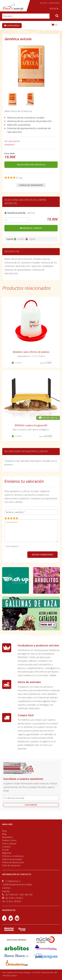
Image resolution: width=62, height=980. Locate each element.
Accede (5, 850)
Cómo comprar (9, 844)
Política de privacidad (12, 859)
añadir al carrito (31, 228)
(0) (54, 25)
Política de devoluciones (13, 862)
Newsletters (8, 837)
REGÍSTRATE (54, 3)
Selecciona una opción (31, 165)
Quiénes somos (9, 840)
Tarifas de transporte (31, 185)
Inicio (4, 831)
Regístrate (7, 853)
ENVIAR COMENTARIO (42, 555)
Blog (4, 834)
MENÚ (54, 9)
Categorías (12, 26)
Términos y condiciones (13, 856)
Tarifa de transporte (11, 865)
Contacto (6, 847)
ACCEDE (44, 3)
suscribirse (31, 805)
